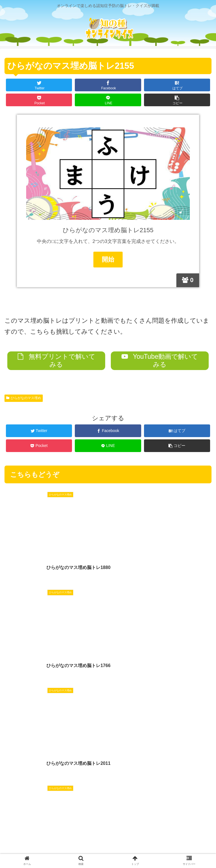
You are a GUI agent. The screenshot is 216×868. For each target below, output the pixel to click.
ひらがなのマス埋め (24, 398)
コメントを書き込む (108, 786)
